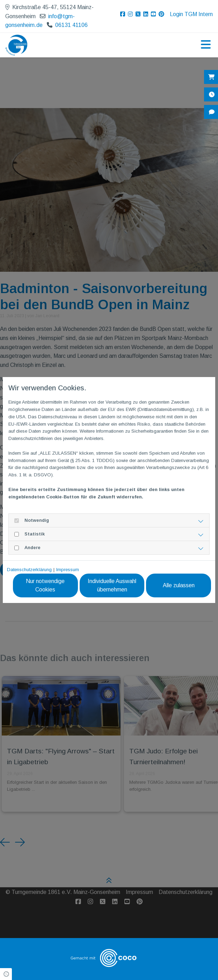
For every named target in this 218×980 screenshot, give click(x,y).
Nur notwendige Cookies (46, 585)
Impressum (68, 570)
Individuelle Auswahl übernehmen (112, 585)
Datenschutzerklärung (29, 570)
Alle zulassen (179, 585)
